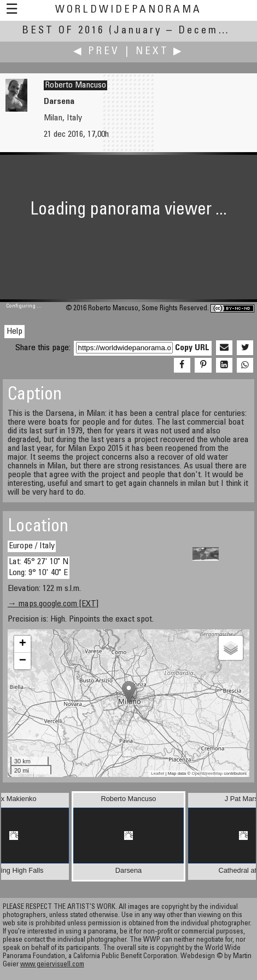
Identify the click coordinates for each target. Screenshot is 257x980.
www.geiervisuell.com (52, 965)
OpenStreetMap (207, 773)
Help (14, 332)
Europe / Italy (32, 546)
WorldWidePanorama (128, 10)
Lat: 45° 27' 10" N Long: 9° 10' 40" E (39, 567)
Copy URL (192, 348)
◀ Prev (97, 52)
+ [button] (23, 644)
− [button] (23, 661)
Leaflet (157, 773)
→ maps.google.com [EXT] (53, 604)
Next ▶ (160, 52)
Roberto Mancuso (75, 85)
